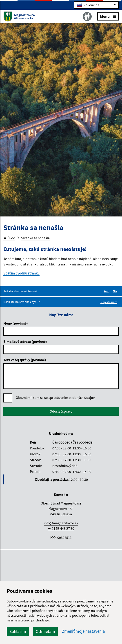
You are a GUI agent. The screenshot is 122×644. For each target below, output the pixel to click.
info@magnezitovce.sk (61, 523)
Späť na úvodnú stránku (21, 273)
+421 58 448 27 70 (61, 528)
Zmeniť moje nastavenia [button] (83, 631)
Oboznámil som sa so (55, 398)
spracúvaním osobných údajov (72, 398)
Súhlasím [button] (18, 631)
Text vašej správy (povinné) (25, 360)
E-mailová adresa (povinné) (25, 342)
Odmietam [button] (45, 631)
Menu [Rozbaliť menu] (108, 16)
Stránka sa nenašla (35, 238)
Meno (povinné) (16, 323)
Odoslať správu (61, 411)
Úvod (9, 238)
